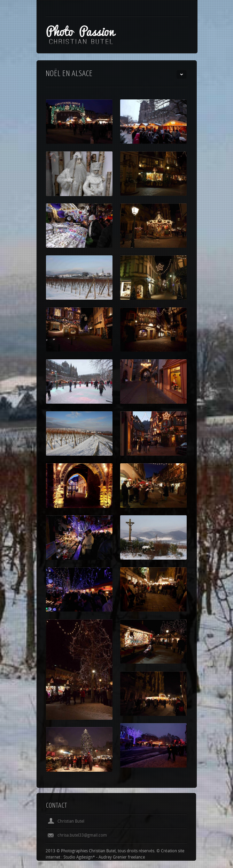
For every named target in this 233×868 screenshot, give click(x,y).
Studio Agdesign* (79, 858)
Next (181, 806)
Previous (170, 806)
